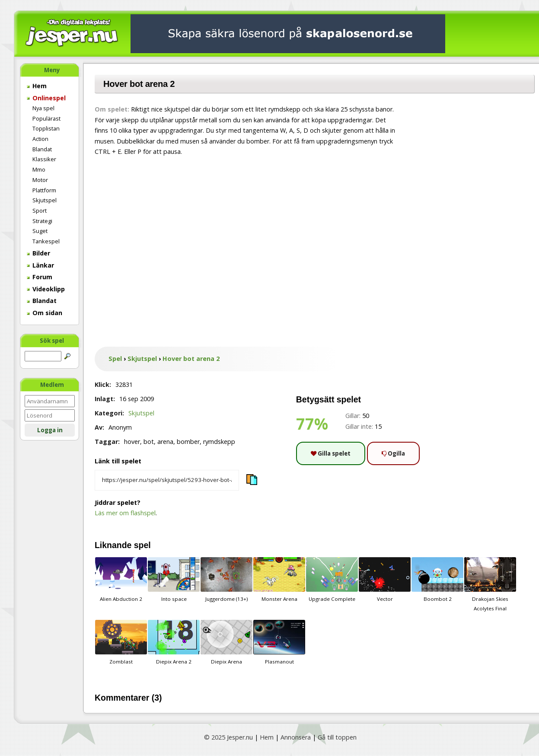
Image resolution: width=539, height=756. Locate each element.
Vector (385, 580)
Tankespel (46, 241)
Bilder (38, 253)
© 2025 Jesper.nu (228, 737)
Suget (40, 231)
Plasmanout (279, 642)
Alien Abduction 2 (121, 580)
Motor (40, 180)
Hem (37, 86)
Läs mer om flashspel (125, 513)
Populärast (46, 118)
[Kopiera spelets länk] (167, 480)
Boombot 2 (437, 580)
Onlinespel (46, 98)
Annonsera (296, 737)
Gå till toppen (337, 737)
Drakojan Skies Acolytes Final (490, 584)
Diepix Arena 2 (174, 642)
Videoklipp (46, 289)
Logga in (50, 430)
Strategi (42, 221)
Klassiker (44, 159)
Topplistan (46, 128)
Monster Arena (279, 580)
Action (40, 139)
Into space (174, 580)
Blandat (42, 149)
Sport (40, 211)
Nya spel (43, 108)
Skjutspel (45, 200)
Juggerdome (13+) (226, 580)
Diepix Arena (226, 642)
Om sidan (45, 313)
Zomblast (121, 642)
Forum (40, 277)
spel (142, 545)
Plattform (44, 190)
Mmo (39, 169)
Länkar (40, 265)
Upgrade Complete (332, 580)
